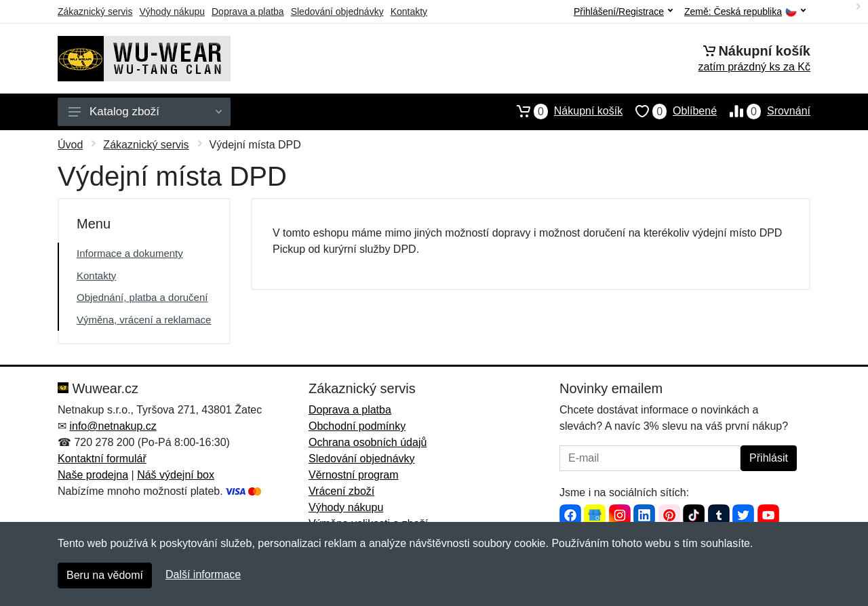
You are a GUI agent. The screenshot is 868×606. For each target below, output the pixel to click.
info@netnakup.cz (113, 426)
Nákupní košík (563, 111)
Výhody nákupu (172, 12)
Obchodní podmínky (357, 426)
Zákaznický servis (95, 12)
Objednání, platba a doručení (142, 297)
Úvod (70, 145)
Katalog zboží (145, 112)
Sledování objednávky (337, 12)
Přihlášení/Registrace (623, 12)
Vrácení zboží (341, 491)
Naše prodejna (93, 475)
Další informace (203, 574)
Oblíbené (670, 111)
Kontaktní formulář (102, 459)
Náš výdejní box (176, 475)
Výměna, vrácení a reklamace (144, 320)
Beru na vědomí (105, 575)
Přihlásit (769, 458)
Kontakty (409, 12)
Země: (745, 12)
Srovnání (764, 111)
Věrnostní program (354, 475)
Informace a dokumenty (130, 253)
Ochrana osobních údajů (368, 442)
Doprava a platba (248, 12)
